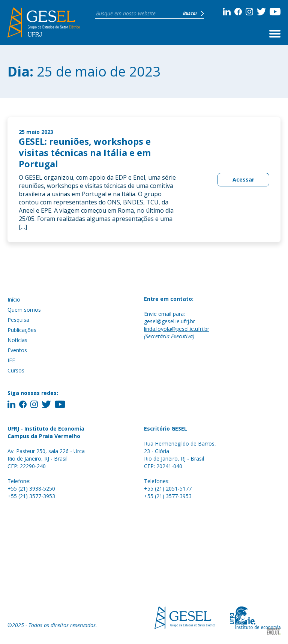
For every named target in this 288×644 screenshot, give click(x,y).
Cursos (16, 370)
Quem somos (24, 310)
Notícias (17, 340)
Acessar (243, 179)
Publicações (22, 330)
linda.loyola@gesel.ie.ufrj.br (177, 329)
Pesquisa (18, 320)
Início (14, 299)
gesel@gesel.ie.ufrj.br (169, 321)
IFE (11, 360)
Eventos (17, 350)
